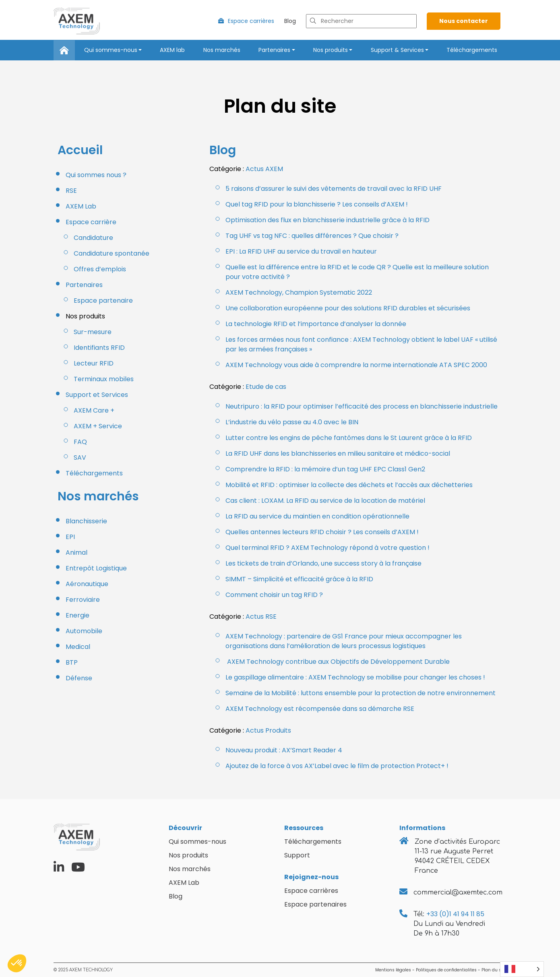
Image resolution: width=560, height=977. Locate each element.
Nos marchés (222, 50)
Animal (76, 553)
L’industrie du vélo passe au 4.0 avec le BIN (292, 422)
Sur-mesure (93, 332)
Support (297, 855)
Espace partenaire (103, 301)
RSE (71, 191)
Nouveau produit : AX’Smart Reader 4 (284, 750)
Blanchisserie (86, 521)
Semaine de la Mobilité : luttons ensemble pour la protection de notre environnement (361, 693)
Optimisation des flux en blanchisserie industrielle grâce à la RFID (328, 220)
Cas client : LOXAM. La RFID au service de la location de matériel (325, 501)
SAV (80, 458)
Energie (77, 615)
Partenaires (274, 50)
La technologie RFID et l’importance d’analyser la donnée (316, 324)
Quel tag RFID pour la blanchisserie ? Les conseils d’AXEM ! (317, 204)
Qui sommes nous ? (96, 175)
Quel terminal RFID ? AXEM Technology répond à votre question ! (328, 548)
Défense (79, 678)
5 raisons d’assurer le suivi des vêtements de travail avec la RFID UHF (334, 189)
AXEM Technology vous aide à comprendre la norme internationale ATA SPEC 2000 (356, 365)
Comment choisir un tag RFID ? (274, 595)
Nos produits (331, 50)
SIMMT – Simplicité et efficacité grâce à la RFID (299, 579)
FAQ (80, 442)
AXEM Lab (81, 206)
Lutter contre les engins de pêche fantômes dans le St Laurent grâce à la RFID (349, 438)
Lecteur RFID (94, 363)
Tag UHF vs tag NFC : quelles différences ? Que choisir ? (312, 236)
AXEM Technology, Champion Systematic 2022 (299, 292)
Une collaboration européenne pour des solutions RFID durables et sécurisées (348, 308)
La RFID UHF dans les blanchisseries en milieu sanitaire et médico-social (338, 453)
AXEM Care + (94, 410)
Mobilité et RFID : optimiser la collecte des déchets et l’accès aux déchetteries (349, 485)
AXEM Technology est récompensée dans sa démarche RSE (320, 709)
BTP (72, 662)
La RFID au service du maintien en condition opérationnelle (317, 516)
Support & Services (397, 50)
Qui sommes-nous (111, 50)
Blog (290, 21)
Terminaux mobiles (104, 379)
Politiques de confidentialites (446, 970)
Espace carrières (246, 21)
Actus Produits (268, 730)
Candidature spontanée (112, 253)
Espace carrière (91, 222)
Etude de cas (266, 387)
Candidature (93, 238)
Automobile (84, 631)
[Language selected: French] (522, 969)
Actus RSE (261, 617)
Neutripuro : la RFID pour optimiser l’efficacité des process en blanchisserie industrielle (362, 406)
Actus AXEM (264, 169)
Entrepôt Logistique (96, 568)
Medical (78, 647)
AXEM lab (172, 50)
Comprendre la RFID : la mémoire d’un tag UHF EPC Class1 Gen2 (325, 469)
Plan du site (494, 970)
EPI (70, 537)
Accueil (80, 150)
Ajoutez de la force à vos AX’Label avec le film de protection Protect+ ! (337, 766)
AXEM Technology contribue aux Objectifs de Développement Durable (338, 662)
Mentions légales (393, 970)
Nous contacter (464, 21)
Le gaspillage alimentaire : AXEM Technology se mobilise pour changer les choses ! (355, 677)
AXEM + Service (98, 426)
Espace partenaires (315, 904)
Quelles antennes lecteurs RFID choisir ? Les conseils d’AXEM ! (322, 532)
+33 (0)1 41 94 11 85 (455, 914)
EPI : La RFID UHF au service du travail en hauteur (301, 251)
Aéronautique (87, 584)
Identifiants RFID (99, 348)
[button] (17, 963)
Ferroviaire (83, 600)
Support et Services (97, 395)
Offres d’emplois (100, 269)
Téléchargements (472, 50)
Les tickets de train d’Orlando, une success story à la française (323, 563)
